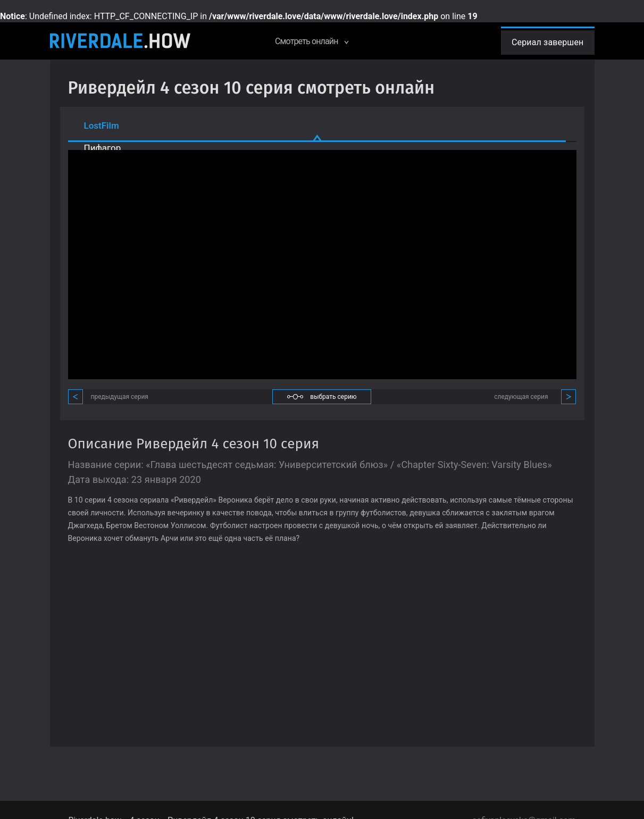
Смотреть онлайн (311, 41)
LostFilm (102, 126)
